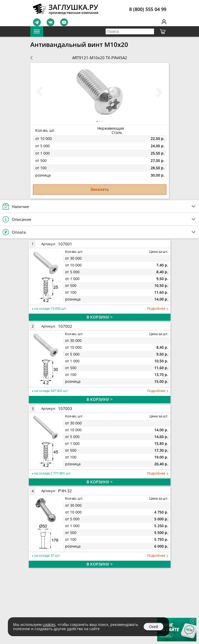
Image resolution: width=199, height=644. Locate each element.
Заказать (100, 189)
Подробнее (158, 309)
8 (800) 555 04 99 (148, 9)
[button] (160, 92)
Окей (154, 627)
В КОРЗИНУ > (100, 317)
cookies (49, 624)
